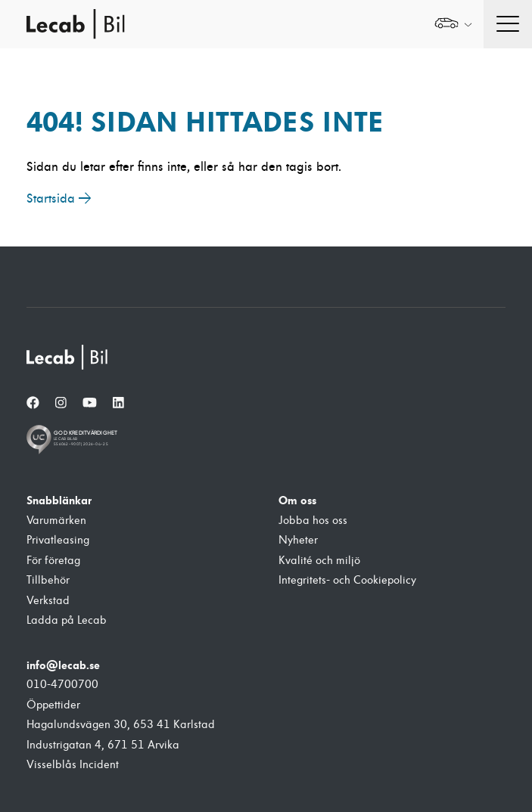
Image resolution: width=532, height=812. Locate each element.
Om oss (297, 501)
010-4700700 (62, 685)
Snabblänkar (59, 501)
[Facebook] (33, 403)
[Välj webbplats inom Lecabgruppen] (453, 25)
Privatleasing (58, 540)
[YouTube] (90, 403)
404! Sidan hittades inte (205, 122)
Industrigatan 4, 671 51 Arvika (103, 745)
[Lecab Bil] (68, 357)
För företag (53, 561)
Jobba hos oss (313, 521)
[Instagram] (61, 403)
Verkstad (48, 601)
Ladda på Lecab (67, 620)
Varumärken (56, 521)
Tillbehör (48, 580)
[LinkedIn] (118, 403)
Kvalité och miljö (319, 561)
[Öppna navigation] (508, 24)
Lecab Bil (76, 24)
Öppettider (53, 705)
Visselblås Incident (73, 765)
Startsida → (59, 198)
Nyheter (298, 540)
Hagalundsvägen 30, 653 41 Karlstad (121, 725)
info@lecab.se (63, 665)
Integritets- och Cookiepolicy (347, 580)
